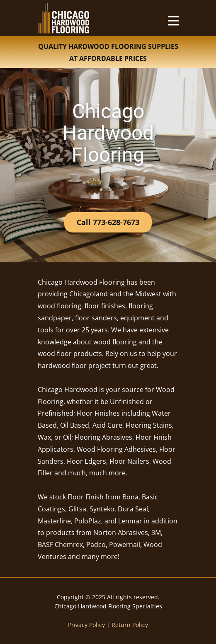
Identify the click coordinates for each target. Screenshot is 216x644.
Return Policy (130, 625)
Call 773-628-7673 (108, 222)
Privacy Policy (86, 625)
